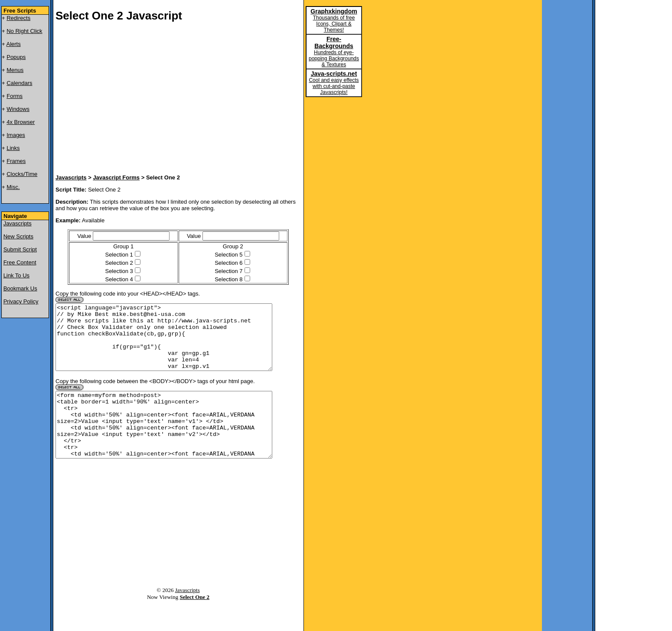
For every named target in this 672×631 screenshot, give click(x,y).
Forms (15, 96)
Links (13, 148)
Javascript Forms (116, 177)
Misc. (13, 187)
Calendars (19, 83)
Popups (16, 57)
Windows (18, 109)
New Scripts (18, 236)
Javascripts (18, 223)
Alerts (14, 44)
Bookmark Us (20, 288)
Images (16, 135)
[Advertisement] (160, 99)
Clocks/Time (22, 174)
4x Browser (21, 122)
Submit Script (20, 249)
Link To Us (16, 275)
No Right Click (24, 31)
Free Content (20, 262)
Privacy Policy (21, 301)
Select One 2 (194, 623)
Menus (15, 70)
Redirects (18, 18)
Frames (16, 161)
